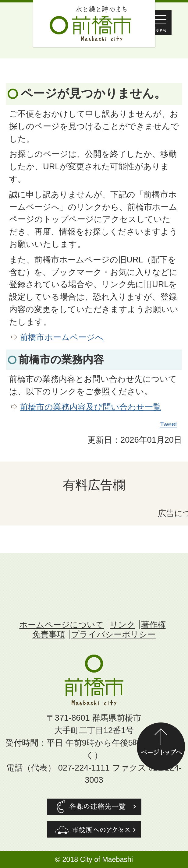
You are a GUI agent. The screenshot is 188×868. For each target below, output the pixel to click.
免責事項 (49, 634)
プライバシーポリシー (113, 634)
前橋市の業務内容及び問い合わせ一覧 (90, 407)
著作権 (153, 625)
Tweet (169, 424)
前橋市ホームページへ (62, 337)
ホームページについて (62, 625)
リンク (122, 625)
